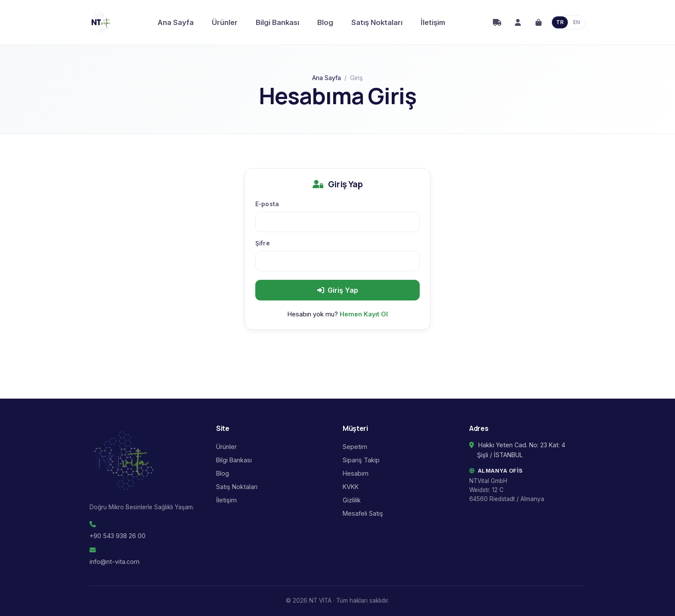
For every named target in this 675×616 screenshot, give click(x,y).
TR (560, 22)
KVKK (351, 487)
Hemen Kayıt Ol (364, 314)
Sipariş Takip (361, 460)
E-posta (267, 204)
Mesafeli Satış (363, 513)
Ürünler (225, 22)
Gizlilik (352, 500)
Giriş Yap (338, 290)
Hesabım (356, 473)
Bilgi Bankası (277, 22)
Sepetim (355, 447)
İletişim (433, 22)
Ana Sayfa (176, 22)
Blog (325, 22)
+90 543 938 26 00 (118, 536)
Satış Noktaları (377, 22)
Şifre (263, 243)
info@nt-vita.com (115, 562)
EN (576, 22)
